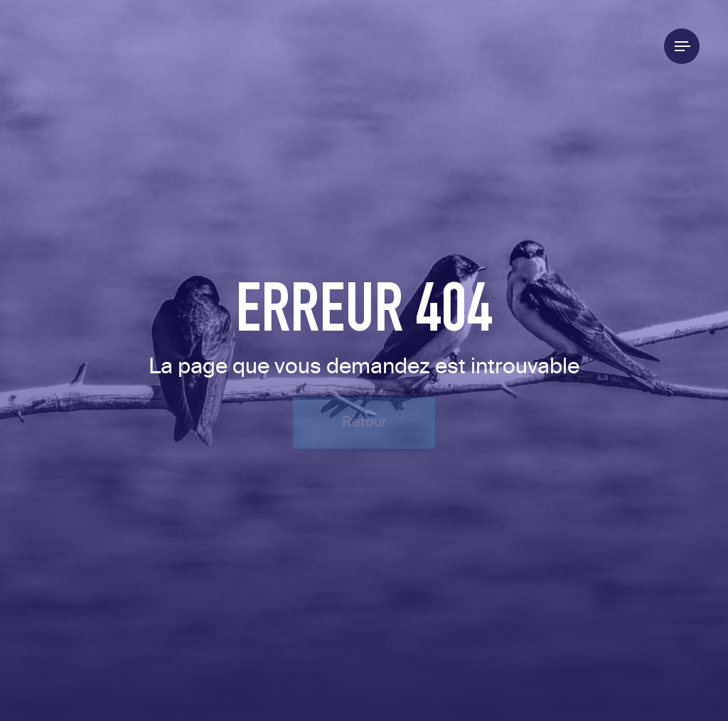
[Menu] (682, 46)
